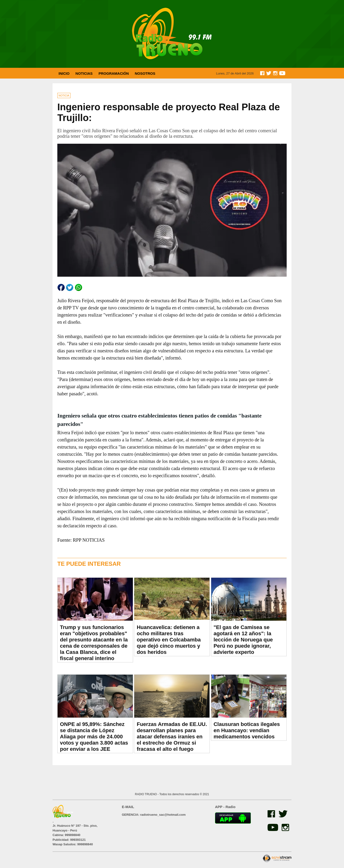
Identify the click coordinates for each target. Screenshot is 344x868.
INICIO (64, 73)
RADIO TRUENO (146, 794)
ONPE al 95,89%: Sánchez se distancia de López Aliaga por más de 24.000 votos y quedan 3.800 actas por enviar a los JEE (94, 737)
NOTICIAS (84, 73)
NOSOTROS (145, 73)
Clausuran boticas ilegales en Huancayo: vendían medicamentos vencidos (247, 730)
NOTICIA (64, 95)
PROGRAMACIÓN (114, 73)
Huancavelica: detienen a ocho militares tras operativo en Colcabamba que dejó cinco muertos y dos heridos (169, 640)
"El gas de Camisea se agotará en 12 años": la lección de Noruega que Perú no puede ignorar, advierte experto (243, 640)
